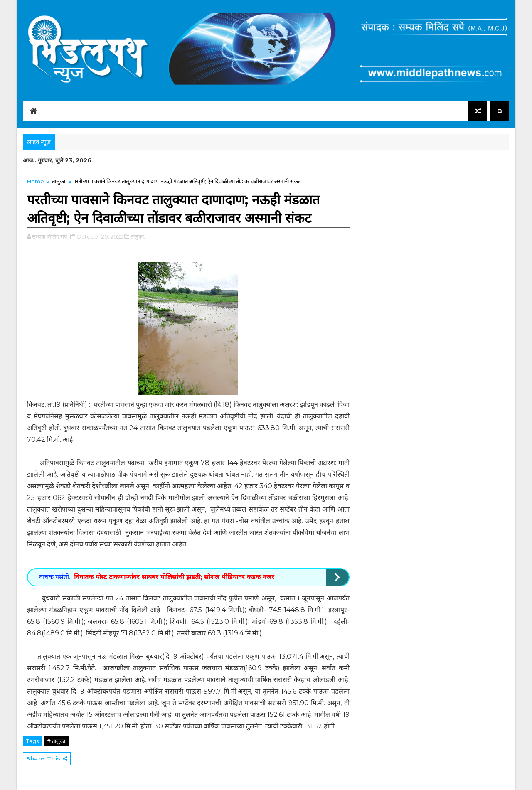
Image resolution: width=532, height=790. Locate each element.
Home (36, 181)
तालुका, (138, 236)
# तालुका (56, 741)
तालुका (59, 181)
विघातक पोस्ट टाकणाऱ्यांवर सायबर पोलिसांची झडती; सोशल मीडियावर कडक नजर (174, 577)
